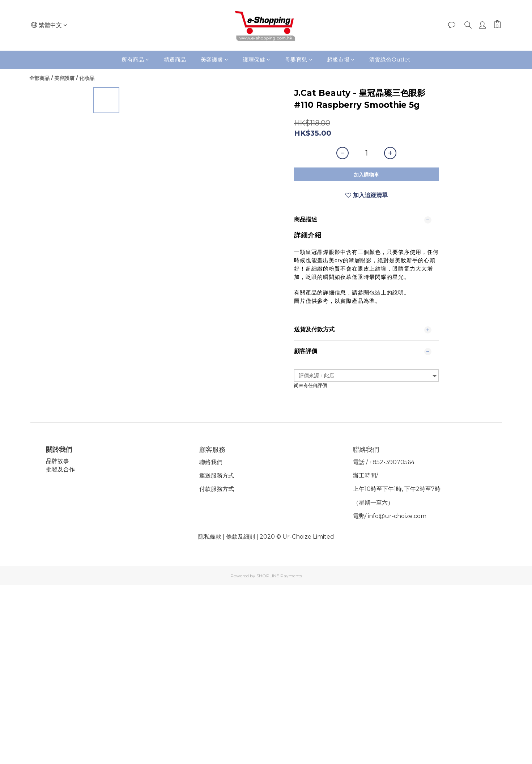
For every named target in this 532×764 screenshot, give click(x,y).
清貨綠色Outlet (390, 60)
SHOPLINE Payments (279, 576)
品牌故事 (58, 461)
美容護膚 (215, 60)
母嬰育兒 (299, 60)
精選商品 (175, 60)
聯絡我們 (212, 462)
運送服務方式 (217, 476)
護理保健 (257, 60)
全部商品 (39, 78)
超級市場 (341, 60)
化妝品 (87, 78)
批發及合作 (61, 469)
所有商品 (135, 60)
